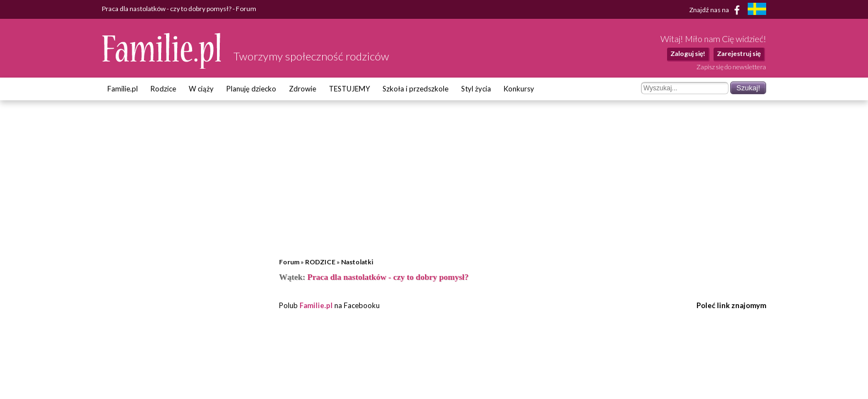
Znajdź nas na (717, 10)
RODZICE (320, 262)
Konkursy (519, 89)
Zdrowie (303, 89)
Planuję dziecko (251, 89)
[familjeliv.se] (757, 10)
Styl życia (476, 89)
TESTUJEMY (349, 89)
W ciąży (201, 89)
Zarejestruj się (739, 53)
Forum (289, 262)
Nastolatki (357, 262)
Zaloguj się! (688, 53)
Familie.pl (123, 89)
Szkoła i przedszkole (415, 89)
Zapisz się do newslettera (731, 67)
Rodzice (163, 89)
